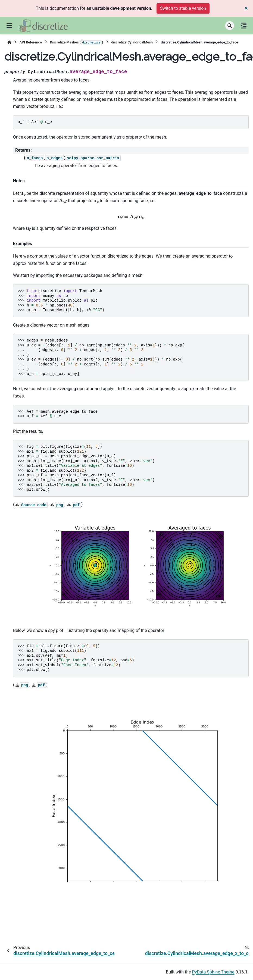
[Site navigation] (9, 26)
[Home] (9, 42)
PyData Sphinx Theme (213, 972)
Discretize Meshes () (76, 43)
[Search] (230, 26)
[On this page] (244, 26)
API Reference (30, 42)
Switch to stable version (183, 8)
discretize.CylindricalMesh (132, 42)
